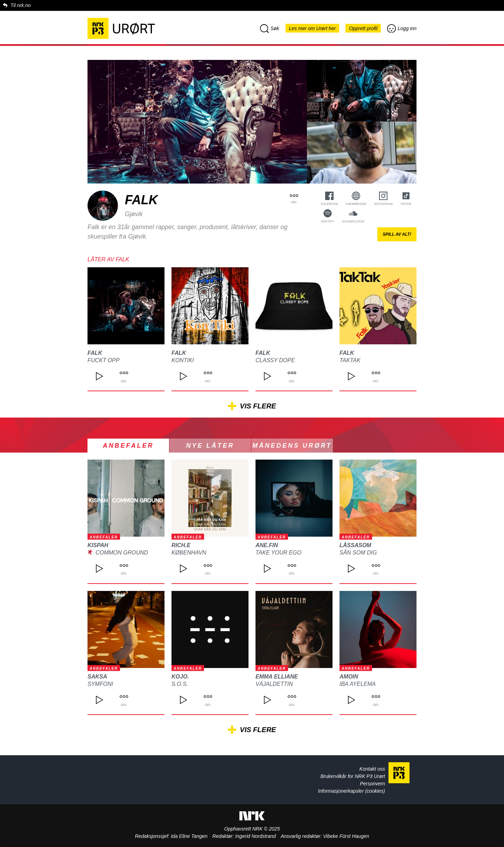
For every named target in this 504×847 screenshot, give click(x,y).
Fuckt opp (104, 360)
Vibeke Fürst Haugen (346, 836)
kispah (98, 545)
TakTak (350, 360)
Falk (95, 353)
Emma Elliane (277, 677)
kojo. (180, 677)
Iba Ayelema (358, 684)
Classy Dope (275, 360)
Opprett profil (363, 28)
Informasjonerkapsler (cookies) (352, 791)
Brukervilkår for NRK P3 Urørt (353, 776)
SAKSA (97, 677)
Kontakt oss (372, 769)
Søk (270, 28)
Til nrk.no (20, 5)
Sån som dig (358, 553)
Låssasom (355, 545)
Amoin (349, 677)
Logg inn (402, 28)
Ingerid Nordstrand (255, 836)
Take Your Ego (278, 553)
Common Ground (122, 553)
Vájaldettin (274, 684)
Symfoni (100, 684)
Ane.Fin (267, 545)
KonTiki (183, 360)
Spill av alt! (397, 234)
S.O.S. (180, 684)
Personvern (372, 784)
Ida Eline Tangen (189, 836)
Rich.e (181, 545)
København (189, 553)
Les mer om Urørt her (313, 28)
